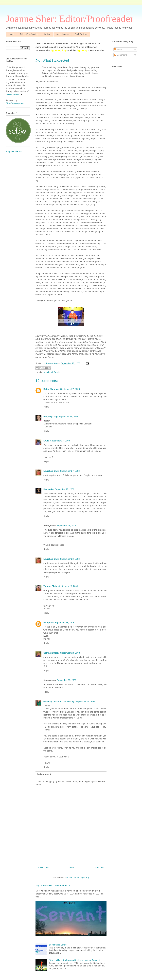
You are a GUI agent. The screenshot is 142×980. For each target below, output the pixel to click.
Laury (46, 441)
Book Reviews (81, 34)
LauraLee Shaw (51, 471)
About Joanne (63, 34)
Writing (47, 34)
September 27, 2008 (70, 389)
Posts (118, 49)
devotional (48, 372)
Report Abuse (14, 151)
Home (11, 34)
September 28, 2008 (67, 526)
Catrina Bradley (51, 653)
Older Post (99, 868)
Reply (46, 407)
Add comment (44, 774)
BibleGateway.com (15, 103)
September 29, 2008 (85, 701)
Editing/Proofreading (29, 34)
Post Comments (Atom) (78, 878)
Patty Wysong (51, 416)
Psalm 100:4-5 (13, 94)
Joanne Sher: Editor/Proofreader (70, 19)
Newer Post (44, 868)
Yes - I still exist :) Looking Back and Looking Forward (74, 960)
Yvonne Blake (50, 586)
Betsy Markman (51, 389)
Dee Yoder (49, 489)
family (57, 372)
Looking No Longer (58, 945)
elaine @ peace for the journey (59, 701)
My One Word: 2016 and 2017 (53, 885)
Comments (121, 55)
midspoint (49, 622)
